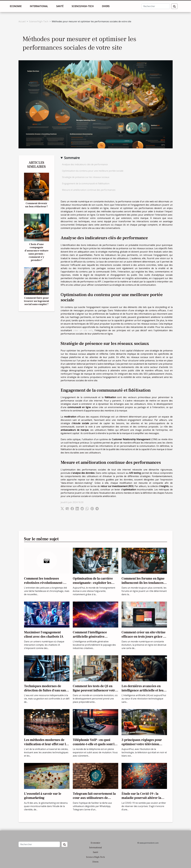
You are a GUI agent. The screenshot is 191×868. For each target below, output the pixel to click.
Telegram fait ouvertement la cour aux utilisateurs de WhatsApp (94, 798)
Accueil (22, 21)
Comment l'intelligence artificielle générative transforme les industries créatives (91, 639)
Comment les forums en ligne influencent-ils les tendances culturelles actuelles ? (143, 583)
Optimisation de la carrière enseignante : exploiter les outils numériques (93, 583)
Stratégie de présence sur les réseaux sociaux (86, 177)
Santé (60, 6)
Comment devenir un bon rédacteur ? (36, 205)
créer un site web (83, 330)
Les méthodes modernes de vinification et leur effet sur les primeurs (46, 744)
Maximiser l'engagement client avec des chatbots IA (44, 634)
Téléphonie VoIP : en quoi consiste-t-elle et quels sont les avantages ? (95, 744)
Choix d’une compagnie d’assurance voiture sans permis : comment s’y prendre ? (37, 252)
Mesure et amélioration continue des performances (89, 190)
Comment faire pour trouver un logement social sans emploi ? (37, 301)
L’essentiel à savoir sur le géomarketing (43, 796)
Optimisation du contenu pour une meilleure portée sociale (93, 171)
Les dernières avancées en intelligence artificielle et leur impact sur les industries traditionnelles (143, 692)
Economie (16, 6)
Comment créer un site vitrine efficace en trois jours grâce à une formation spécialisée (143, 637)
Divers (106, 6)
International (39, 6)
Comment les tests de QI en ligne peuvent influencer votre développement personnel (95, 690)
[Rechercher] (156, 6)
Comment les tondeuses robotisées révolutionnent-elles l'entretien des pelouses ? (46, 583)
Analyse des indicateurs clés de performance (85, 164)
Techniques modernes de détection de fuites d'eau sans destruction (46, 690)
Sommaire (72, 158)
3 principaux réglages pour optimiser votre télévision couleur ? (142, 744)
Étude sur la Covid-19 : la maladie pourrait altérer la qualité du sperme (141, 798)
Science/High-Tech (83, 6)
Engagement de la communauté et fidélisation (86, 184)
